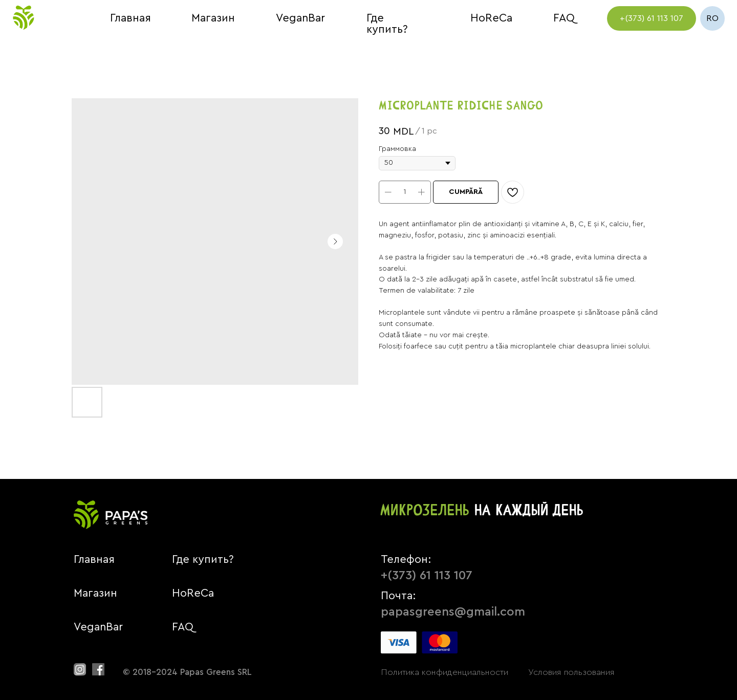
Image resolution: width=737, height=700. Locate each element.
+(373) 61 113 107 (427, 576)
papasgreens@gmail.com (453, 612)
